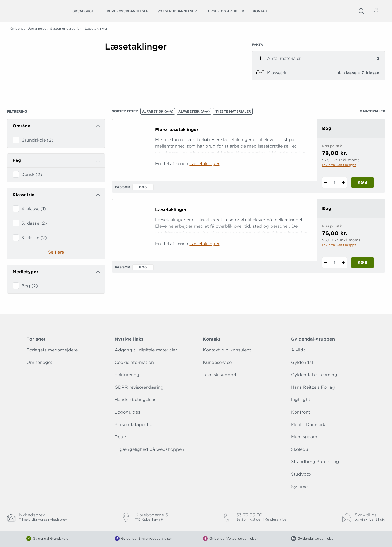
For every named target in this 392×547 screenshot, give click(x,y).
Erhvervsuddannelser (127, 11)
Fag (17, 160)
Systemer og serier (65, 28)
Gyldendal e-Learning (314, 375)
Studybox (301, 474)
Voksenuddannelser (177, 11)
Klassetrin (24, 195)
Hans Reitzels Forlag (313, 387)
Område (22, 126)
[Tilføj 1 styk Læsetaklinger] (343, 263)
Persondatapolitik (133, 425)
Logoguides (127, 412)
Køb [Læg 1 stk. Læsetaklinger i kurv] (362, 262)
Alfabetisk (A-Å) (158, 111)
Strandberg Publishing (315, 462)
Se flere (56, 252)
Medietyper (25, 272)
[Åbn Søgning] (361, 11)
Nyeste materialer (233, 111)
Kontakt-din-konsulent (227, 350)
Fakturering (127, 375)
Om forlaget (39, 362)
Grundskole (84, 11)
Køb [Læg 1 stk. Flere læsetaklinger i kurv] (362, 182)
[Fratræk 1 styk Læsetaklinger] (326, 263)
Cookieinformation (134, 362)
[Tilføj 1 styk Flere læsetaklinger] (343, 183)
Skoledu (300, 449)
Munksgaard (304, 437)
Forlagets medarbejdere (52, 350)
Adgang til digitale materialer (146, 350)
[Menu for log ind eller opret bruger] (376, 11)
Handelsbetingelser (135, 399)
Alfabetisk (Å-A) (194, 111)
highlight (301, 399)
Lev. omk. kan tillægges (339, 165)
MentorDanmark (308, 425)
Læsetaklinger (204, 164)
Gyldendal (302, 362)
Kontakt (261, 11)
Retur (120, 437)
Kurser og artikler (225, 11)
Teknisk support (220, 375)
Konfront (301, 412)
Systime (299, 487)
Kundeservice (217, 362)
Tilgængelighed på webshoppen (149, 449)
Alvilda (298, 350)
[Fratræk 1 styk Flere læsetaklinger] (326, 183)
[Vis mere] (171, 65)
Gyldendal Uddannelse (28, 28)
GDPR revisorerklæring (139, 387)
